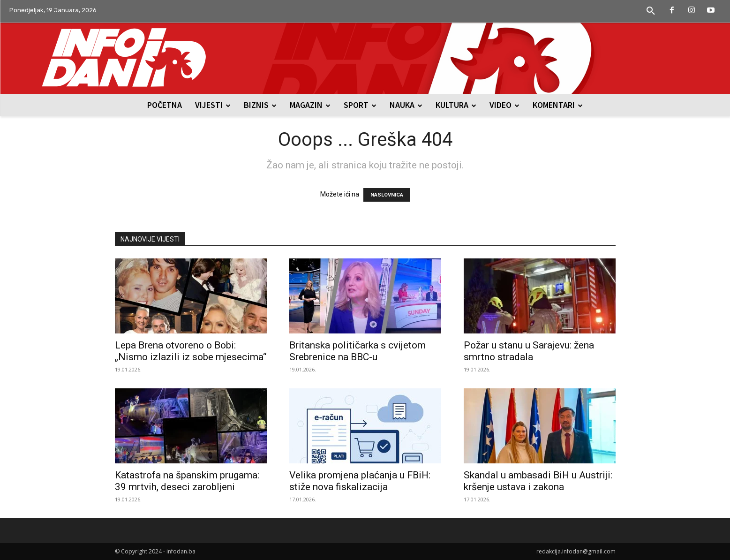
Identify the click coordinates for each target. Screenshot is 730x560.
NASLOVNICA (387, 195)
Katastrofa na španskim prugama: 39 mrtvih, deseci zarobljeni (187, 481)
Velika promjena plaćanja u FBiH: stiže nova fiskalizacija (360, 481)
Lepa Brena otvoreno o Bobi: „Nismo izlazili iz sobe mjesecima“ (191, 351)
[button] (651, 11)
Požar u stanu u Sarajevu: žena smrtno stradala (529, 351)
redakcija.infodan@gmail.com (576, 551)
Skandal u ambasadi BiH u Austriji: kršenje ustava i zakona (538, 481)
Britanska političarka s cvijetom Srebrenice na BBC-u (357, 351)
